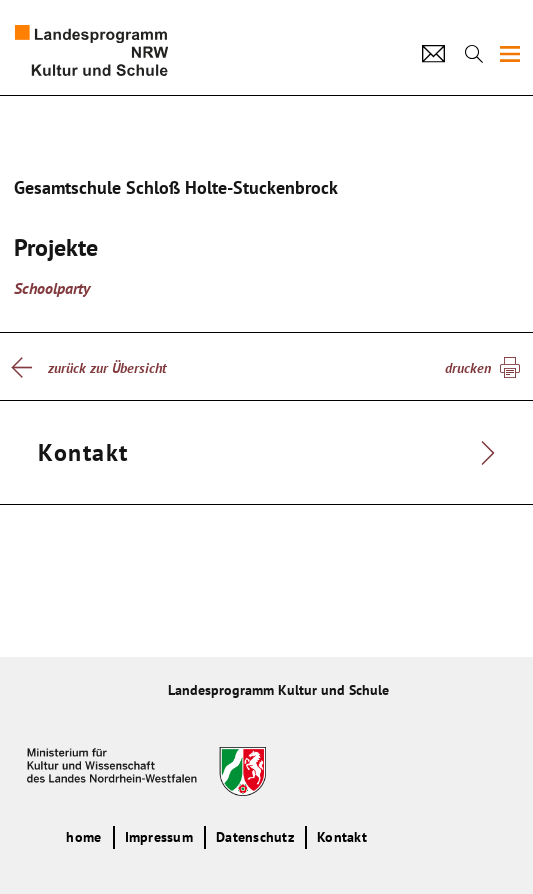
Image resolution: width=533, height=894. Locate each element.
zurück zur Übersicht (107, 368)
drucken (468, 368)
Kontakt (342, 837)
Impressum (159, 837)
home (83, 837)
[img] (510, 54)
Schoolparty (52, 288)
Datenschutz (255, 837)
